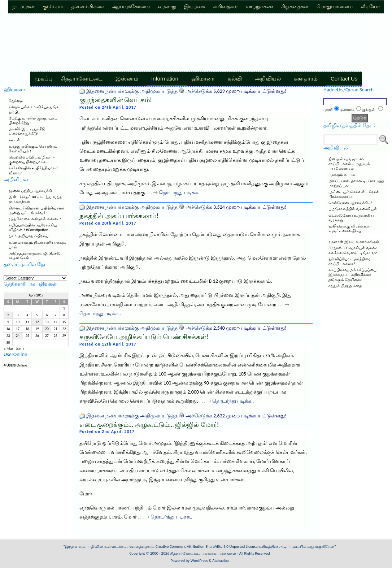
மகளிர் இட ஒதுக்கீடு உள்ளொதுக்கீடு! (27, 131)
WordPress (199, 561)
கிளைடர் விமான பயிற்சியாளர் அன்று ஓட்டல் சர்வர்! (36, 211)
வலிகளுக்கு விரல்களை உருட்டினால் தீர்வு (350, 229)
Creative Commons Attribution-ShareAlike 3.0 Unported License (207, 547)
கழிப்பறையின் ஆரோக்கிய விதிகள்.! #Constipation (33, 227)
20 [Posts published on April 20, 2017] (47, 329)
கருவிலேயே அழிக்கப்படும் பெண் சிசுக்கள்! (144, 337)
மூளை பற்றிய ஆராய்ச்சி (30, 191)
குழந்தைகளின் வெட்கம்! (116, 100)
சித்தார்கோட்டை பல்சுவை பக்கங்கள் (203, 553)
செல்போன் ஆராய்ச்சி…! (350, 203)
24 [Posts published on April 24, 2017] (18, 336)
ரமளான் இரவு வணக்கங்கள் (354, 242)
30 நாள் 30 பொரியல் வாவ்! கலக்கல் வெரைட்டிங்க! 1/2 (353, 250)
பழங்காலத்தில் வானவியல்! (354, 209)
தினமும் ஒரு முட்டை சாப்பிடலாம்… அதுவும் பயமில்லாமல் (349, 164)
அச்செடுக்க (199, 91)
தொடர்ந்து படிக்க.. (180, 193)
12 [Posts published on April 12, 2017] (37, 322)
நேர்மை (16, 101)
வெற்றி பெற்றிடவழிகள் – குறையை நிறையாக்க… (32, 160)
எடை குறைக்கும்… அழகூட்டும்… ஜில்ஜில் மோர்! (149, 425)
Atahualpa (220, 561)
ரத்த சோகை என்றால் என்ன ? (35, 219)
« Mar (8, 349)
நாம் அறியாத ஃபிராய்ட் (30, 236)
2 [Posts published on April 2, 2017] (8, 315)
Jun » (20, 349)
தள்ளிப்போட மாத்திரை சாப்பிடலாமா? (350, 261)
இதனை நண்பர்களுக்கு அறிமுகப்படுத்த (132, 91)
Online (15, 365)
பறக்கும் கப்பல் (342, 175)
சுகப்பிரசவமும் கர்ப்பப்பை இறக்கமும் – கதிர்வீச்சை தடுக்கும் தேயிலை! (353, 275)
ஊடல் (14, 140)
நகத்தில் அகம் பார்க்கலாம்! (119, 216)
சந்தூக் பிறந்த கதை (345, 286)
